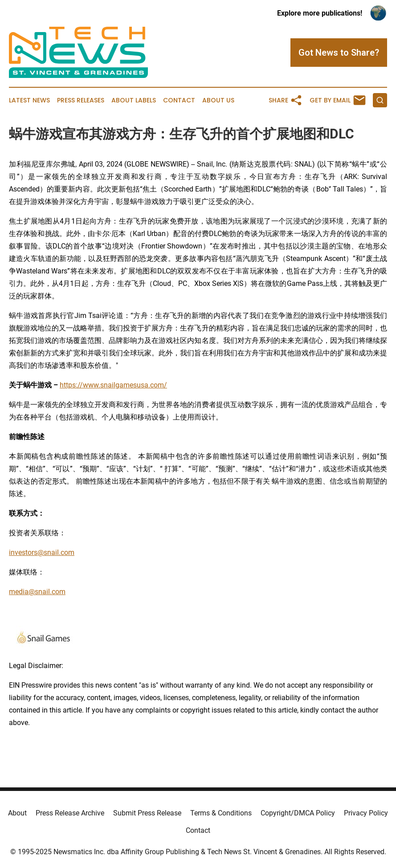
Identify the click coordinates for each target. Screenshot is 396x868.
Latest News (29, 100)
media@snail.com (37, 592)
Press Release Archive (70, 813)
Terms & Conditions (221, 813)
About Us (218, 100)
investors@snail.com (42, 552)
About (17, 813)
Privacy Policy (366, 813)
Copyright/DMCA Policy (298, 813)
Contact (179, 100)
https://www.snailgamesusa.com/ (113, 385)
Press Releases (81, 100)
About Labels (134, 100)
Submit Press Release (147, 813)
